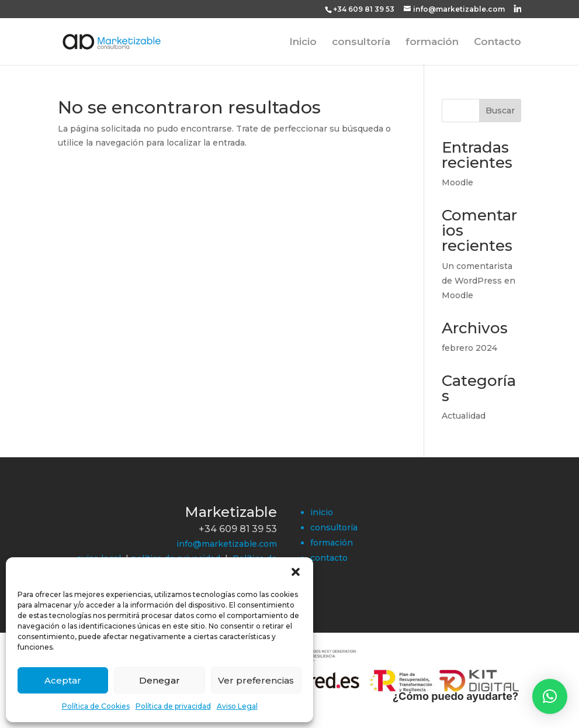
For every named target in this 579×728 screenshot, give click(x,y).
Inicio (303, 42)
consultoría (361, 42)
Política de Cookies (96, 706)
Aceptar (63, 680)
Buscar (500, 111)
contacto (329, 558)
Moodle (457, 182)
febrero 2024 (469, 348)
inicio (322, 512)
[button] (296, 572)
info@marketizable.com (227, 544)
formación (432, 42)
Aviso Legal (237, 706)
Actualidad (464, 416)
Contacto (497, 42)
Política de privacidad (173, 706)
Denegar (160, 680)
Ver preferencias (256, 680)
